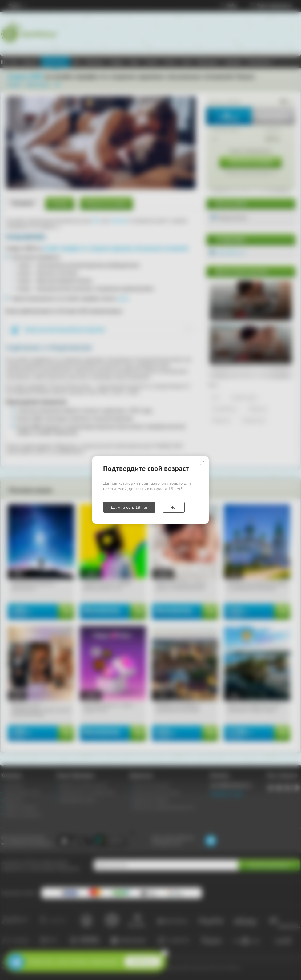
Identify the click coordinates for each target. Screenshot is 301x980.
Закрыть (202, 463)
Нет (174, 507)
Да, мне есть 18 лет (129, 507)
